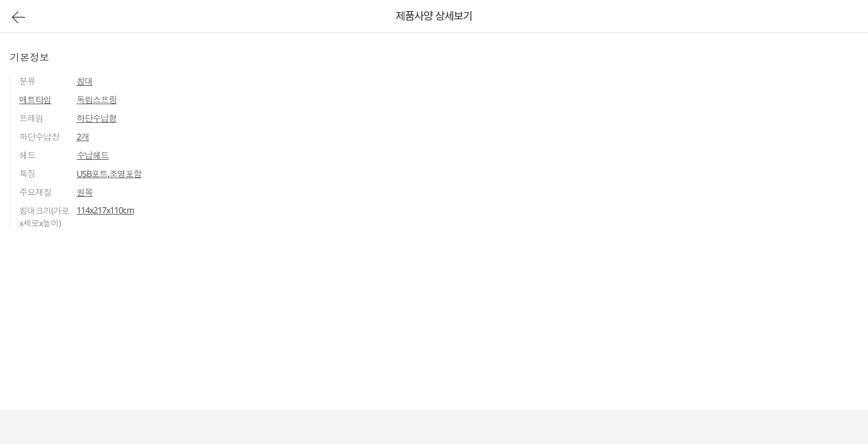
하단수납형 (97, 118)
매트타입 (35, 100)
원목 (85, 192)
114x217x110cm (105, 210)
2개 (83, 137)
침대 (85, 81)
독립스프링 (97, 100)
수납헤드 (93, 155)
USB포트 (92, 174)
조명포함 (125, 174)
